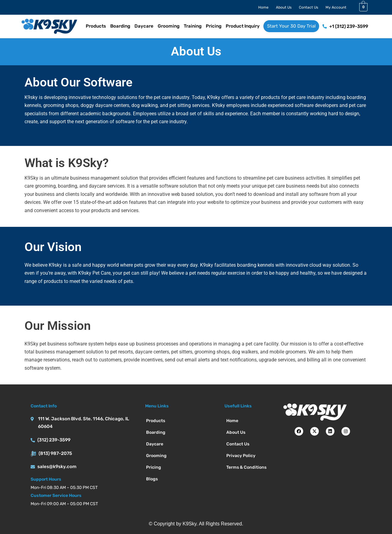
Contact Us (309, 7)
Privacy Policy (241, 456)
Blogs (152, 479)
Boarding (120, 26)
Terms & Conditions (246, 467)
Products (96, 26)
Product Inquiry (243, 26)
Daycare (144, 26)
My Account (336, 7)
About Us (284, 7)
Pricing (214, 26)
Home (263, 7)
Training (193, 26)
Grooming (169, 26)
